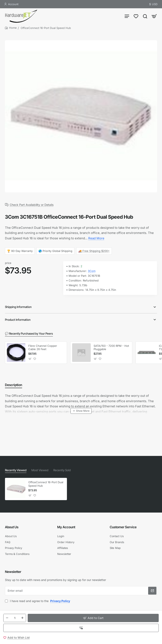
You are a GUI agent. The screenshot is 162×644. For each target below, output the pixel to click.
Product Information (18, 320)
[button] (93, 618)
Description (14, 385)
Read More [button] (96, 238)
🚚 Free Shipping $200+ (94, 251)
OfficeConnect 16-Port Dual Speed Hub (46, 484)
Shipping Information (18, 307)
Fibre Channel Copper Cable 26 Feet (43, 348)
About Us (12, 527)
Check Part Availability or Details (32, 205)
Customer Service (123, 527)
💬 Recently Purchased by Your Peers (29, 333)
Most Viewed (40, 470)
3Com (92, 271)
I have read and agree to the (38, 601)
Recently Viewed (16, 470)
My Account (66, 527)
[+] (22, 618)
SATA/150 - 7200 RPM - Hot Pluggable (111, 348)
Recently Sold (62, 470)
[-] (7, 618)
